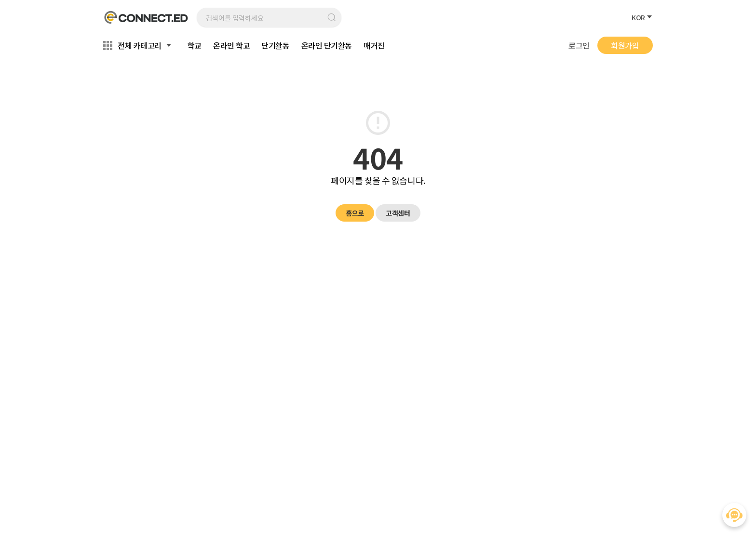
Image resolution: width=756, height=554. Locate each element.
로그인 (579, 46)
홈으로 (355, 213)
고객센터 (398, 213)
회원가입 (625, 45)
